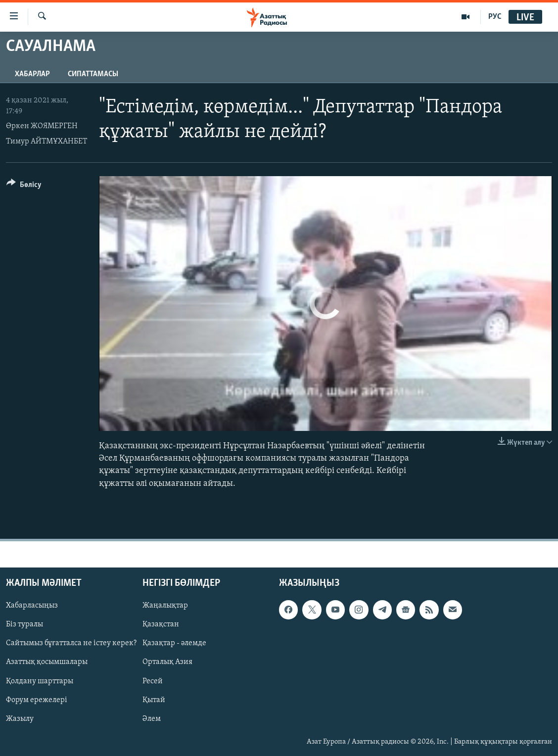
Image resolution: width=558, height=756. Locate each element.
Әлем (152, 718)
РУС (495, 17)
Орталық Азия (167, 662)
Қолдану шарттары (40, 681)
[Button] (24, 186)
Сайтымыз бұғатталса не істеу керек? (71, 643)
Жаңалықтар (165, 606)
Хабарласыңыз (32, 606)
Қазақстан (161, 624)
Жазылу (20, 718)
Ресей (153, 681)
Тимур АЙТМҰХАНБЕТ (46, 142)
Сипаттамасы (93, 74)
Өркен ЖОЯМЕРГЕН (42, 126)
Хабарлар (32, 74)
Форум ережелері (37, 700)
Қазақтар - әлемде (174, 643)
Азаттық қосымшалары (47, 662)
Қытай (154, 700)
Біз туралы (24, 624)
